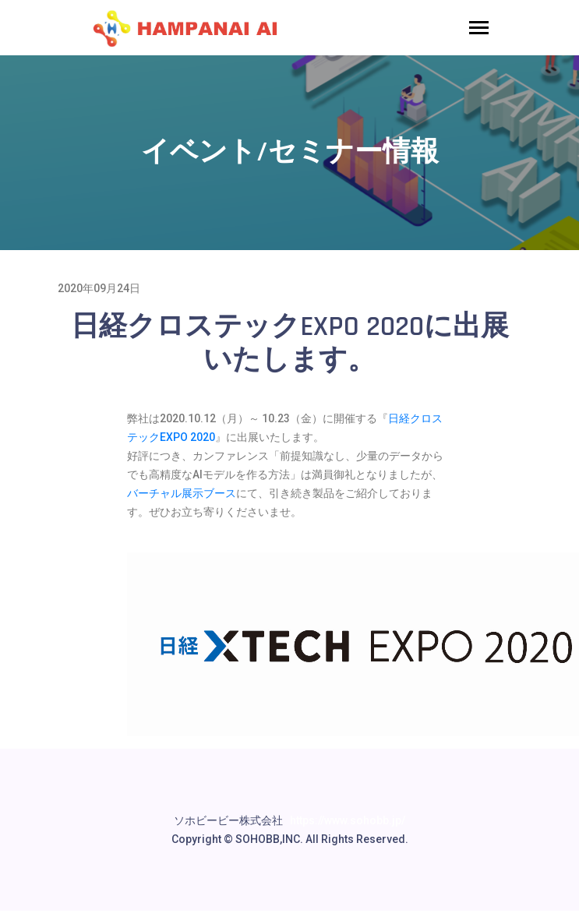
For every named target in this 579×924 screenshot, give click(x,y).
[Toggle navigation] (479, 29)
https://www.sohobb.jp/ (348, 820)
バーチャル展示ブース (182, 493)
